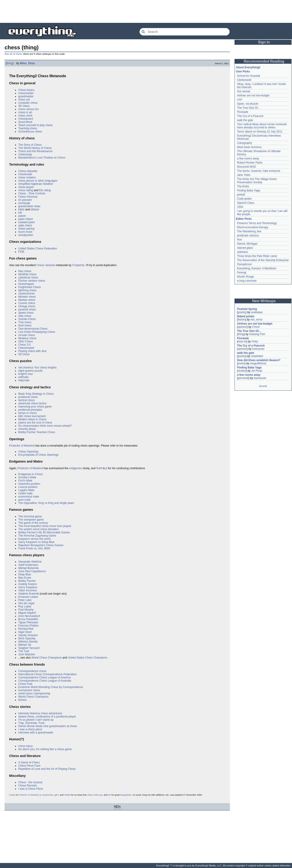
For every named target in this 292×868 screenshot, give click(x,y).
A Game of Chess (29, 762)
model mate (25, 493)
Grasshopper (26, 284)
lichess (22, 700)
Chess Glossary (28, 197)
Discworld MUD (246, 167)
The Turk (24, 651)
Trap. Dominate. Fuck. (32, 723)
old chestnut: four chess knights (37, 368)
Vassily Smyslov (28, 635)
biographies (126, 795)
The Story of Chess (30, 145)
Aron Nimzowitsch (29, 616)
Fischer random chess (32, 281)
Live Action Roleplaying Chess (37, 332)
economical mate (29, 497)
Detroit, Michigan (247, 244)
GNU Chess (26, 341)
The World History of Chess (35, 148)
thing (10, 63)
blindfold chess (27, 274)
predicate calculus (248, 236)
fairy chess (25, 271)
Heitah (67, 795)
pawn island (25, 219)
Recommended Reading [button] (264, 61)
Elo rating (45, 190)
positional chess (28, 397)
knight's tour (26, 374)
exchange (24, 203)
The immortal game (30, 516)
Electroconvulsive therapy (253, 227)
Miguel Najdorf (27, 613)
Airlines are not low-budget (253, 95)
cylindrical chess (28, 278)
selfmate (23, 377)
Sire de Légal (26, 603)
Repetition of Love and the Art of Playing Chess (47, 769)
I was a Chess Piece (31, 789)
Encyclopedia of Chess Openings (38, 455)
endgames (76, 468)
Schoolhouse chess (30, 132)
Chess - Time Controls (32, 193)
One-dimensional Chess (33, 329)
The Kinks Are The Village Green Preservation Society (257, 181)
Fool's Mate (25, 481)
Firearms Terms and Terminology (257, 223)
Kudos (12, 795)
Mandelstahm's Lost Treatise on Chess (42, 158)
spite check (25, 225)
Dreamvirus (48, 795)
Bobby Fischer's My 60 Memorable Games (44, 532)
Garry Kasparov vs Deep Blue (36, 542)
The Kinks (243, 186)
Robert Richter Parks (250, 163)
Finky (255, 341)
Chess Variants (46, 265)
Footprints (78, 265)
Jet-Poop (257, 371)
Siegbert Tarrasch (29, 648)
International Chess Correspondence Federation (47, 674)
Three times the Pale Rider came (257, 256)
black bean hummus (249, 147)
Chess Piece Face (29, 766)
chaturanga (25, 154)
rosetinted (257, 356)
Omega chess (27, 306)
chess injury (25, 746)
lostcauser (258, 349)
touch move (25, 232)
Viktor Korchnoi (27, 590)
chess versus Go (28, 109)
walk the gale (245, 120)
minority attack (27, 429)
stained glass (245, 248)
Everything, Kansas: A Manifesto (257, 268)
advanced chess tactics (32, 403)
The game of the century (33, 523)
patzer (22, 216)
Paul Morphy (26, 610)
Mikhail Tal (25, 645)
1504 (240, 207)
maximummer (27, 294)
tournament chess (29, 690)
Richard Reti (26, 629)
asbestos (242, 252)
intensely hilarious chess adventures (40, 713)
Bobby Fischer (27, 581)
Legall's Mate (26, 490)
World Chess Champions (47, 658)
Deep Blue (25, 574)
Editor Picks (244, 219)
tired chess (25, 325)
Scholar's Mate (27, 477)
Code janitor (244, 199)
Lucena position (28, 487)
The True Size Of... (249, 108)
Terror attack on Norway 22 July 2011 (260, 132)
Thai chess (25, 322)
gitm (57, 795)
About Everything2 (248, 67)
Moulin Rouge (245, 277)
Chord (256, 327)
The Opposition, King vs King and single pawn (46, 503)
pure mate (24, 500)
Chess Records (28, 786)
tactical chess (26, 400)
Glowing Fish (257, 334)
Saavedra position (29, 484)
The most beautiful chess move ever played (45, 526)
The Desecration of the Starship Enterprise (263, 260)
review (242, 371)
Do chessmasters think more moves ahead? (45, 426)
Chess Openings (28, 452)
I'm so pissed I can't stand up (36, 720)
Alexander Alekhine (30, 562)
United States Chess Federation (38, 249)
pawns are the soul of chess (35, 423)
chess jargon (26, 187)
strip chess (25, 316)
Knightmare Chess (30, 287)
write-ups (98, 795)
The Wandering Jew (249, 231)
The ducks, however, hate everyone (259, 171)
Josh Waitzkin (27, 654)
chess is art (25, 112)
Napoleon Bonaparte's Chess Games (41, 545)
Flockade (243, 112)
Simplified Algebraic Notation (36, 184)
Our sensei (244, 91)
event (241, 363)
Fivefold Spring (247, 309)
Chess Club (25, 684)
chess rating (26, 190)
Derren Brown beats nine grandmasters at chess (48, 726)
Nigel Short (25, 632)
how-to (242, 341)
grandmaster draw (29, 206)
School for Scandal (249, 76)
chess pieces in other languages (38, 181)
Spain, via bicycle (248, 104)
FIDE (21, 252)
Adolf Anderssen (28, 565)
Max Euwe (25, 578)
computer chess (28, 103)
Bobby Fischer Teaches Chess (37, 432)
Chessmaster (26, 348)
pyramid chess (27, 310)
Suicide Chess (27, 319)
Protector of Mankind (22, 446)
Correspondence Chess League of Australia (45, 681)
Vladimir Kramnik (29, 594)
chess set (24, 100)
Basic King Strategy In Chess (36, 394)
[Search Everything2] (185, 32)
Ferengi (242, 273)
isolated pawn (27, 222)
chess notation (27, 177)
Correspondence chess (32, 671)
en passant (25, 200)
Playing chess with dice (32, 351)
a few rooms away (248, 159)
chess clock (25, 116)
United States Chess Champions (87, 658)
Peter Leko (25, 600)
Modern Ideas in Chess (32, 419)
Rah (99, 468)
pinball (241, 195)
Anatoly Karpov (27, 584)
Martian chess (27, 300)
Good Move (25, 122)
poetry (242, 312)
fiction (241, 320)
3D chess (24, 106)
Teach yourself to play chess (35, 125)
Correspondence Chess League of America (44, 677)
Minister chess (27, 297)
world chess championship (34, 693)
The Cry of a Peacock (250, 116)
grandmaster (26, 96)
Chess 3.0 (24, 345)
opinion (242, 327)
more (263, 386)
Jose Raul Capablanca (32, 571)
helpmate (24, 380)
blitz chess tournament (32, 416)
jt (107, 468)
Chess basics (26, 90)
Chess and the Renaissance (35, 151)
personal (243, 378)
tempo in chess (27, 413)
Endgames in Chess (30, 474)
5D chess (24, 354)
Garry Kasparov (28, 587)
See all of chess (13, 54)
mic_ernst (256, 320)
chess (90, 795)
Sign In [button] (264, 42)
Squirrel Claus (246, 203)
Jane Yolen (244, 175)
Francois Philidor (28, 626)
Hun (240, 240)
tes (109, 795)
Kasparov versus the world (34, 539)
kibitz (21, 209)
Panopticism (244, 264)
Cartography (245, 143)
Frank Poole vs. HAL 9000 (34, 548)
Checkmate (25, 174)
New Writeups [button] (264, 301)
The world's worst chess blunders (38, 529)
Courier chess (27, 303)
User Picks (243, 71)
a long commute (247, 281)
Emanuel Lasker (28, 597)
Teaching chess (28, 128)
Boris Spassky (27, 638)
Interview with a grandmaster (36, 733)
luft (20, 213)
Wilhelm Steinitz (28, 642)
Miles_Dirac (27, 63)
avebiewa (257, 312)
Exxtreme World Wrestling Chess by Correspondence (51, 687)
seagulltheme (258, 363)
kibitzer (35, 209)
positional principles (30, 410)
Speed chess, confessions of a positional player (47, 717)
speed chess (26, 313)
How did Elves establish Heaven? (259, 360)
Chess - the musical (30, 782)
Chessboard (26, 119)
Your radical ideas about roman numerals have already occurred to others (262, 126)
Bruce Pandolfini (28, 619)
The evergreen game (31, 520)
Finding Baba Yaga (249, 191)
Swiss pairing (26, 229)
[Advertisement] (146, 11)
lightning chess (27, 290)
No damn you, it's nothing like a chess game (45, 749)
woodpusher (26, 235)
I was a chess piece (30, 729)
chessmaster (26, 93)
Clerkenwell (244, 80)
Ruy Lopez (25, 606)
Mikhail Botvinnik (28, 568)
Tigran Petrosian (28, 622)
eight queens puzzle (30, 371)
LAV (240, 100)
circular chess (27, 335)
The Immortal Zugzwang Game (37, 536)
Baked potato (246, 316)
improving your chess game (35, 407)
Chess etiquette (28, 171)
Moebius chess (27, 338)
